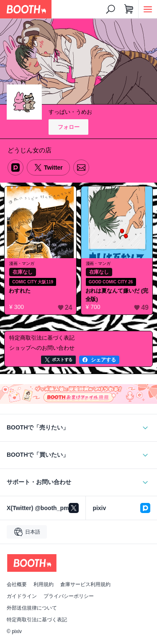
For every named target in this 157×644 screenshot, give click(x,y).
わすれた (20, 291)
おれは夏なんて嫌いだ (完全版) (117, 295)
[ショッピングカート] (129, 9)
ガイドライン (22, 596)
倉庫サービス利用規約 (85, 584)
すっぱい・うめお (70, 112)
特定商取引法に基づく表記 (37, 620)
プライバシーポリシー (69, 596)
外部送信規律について (32, 608)
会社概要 (17, 584)
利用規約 (44, 584)
